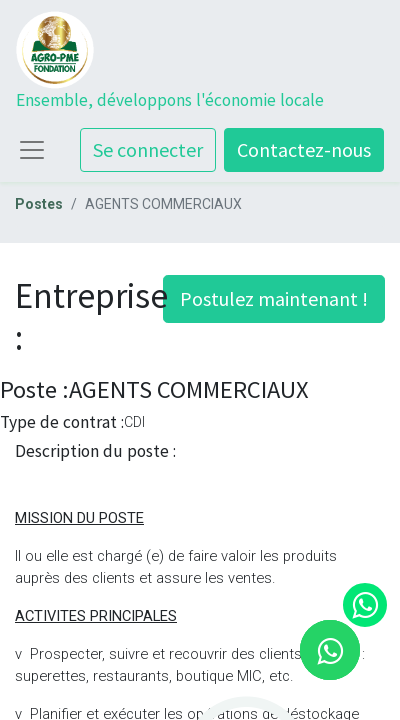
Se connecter (148, 149)
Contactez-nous (304, 149)
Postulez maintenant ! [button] (274, 298)
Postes (39, 204)
